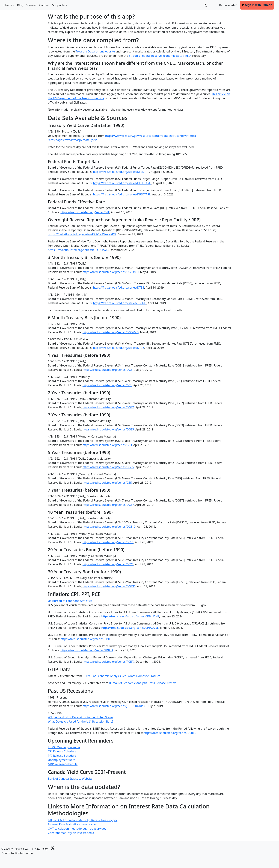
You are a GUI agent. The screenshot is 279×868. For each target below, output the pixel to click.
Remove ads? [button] (228, 5)
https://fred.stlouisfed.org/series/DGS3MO (110, 272)
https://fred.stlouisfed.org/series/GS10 (108, 542)
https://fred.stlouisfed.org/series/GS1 (107, 385)
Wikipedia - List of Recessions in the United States (81, 717)
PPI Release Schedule (62, 756)
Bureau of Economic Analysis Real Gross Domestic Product (121, 676)
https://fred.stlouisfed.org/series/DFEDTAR (121, 172)
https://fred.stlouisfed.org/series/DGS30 (109, 586)
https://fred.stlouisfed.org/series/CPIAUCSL (130, 628)
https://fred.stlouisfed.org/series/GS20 (108, 564)
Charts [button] (8, 5)
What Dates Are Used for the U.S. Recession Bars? (81, 722)
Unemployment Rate (62, 760)
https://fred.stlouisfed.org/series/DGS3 (108, 429)
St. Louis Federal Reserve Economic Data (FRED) (160, 56)
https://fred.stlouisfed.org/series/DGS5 (108, 467)
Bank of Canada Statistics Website (70, 779)
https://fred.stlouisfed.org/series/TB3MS (120, 303)
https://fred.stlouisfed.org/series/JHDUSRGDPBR (114, 706)
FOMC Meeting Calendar (64, 747)
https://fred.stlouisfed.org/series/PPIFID (87, 639)
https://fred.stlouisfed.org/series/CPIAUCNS (130, 616)
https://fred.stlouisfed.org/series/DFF (85, 212)
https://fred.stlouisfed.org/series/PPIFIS (87, 650)
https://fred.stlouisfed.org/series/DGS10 (109, 527)
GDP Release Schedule (63, 764)
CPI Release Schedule (62, 751)
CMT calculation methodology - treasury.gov (77, 829)
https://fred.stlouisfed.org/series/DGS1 (108, 370)
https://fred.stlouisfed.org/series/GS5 (107, 483)
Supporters (60, 5)
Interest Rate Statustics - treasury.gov (73, 824)
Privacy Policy (40, 849)
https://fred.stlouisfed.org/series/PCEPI (108, 662)
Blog (20, 5)
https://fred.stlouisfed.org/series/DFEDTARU (122, 183)
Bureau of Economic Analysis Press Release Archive (143, 683)
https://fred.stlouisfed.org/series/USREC (170, 733)
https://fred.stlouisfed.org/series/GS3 (107, 445)
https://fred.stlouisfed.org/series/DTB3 (119, 288)
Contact (44, 5)
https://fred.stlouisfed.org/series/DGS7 (108, 505)
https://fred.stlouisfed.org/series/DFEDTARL (122, 194)
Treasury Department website (95, 51)
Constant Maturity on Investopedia (71, 833)
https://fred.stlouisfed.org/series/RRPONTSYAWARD (82, 234)
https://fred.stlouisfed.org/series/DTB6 (119, 348)
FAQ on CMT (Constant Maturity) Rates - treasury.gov (83, 820)
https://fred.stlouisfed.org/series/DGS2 (108, 407)
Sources (31, 5)
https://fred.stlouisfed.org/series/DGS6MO (110, 332)
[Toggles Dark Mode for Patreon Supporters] (206, 5)
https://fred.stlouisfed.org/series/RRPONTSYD (78, 250)
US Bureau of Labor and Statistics (70, 601)
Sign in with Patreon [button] (257, 5)
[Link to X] (53, 848)
